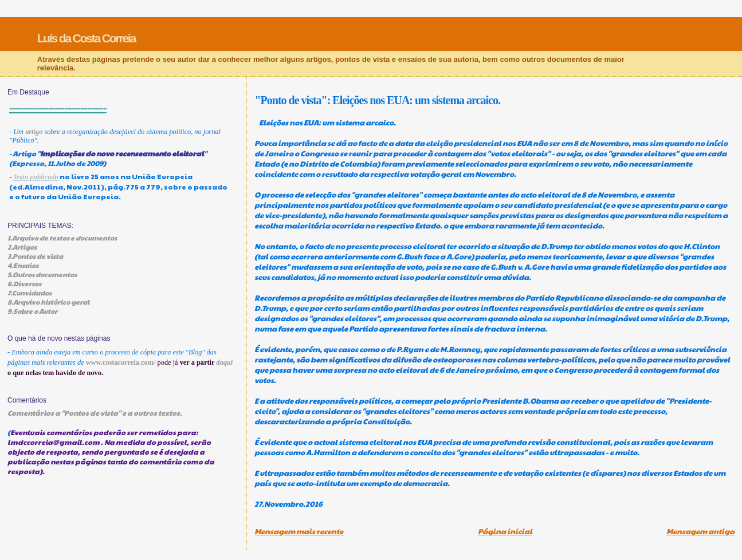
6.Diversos (24, 283)
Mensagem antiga (700, 531)
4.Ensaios (23, 265)
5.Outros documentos (42, 274)
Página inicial (505, 531)
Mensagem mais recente (299, 531)
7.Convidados (30, 293)
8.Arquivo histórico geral (48, 302)
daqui (224, 362)
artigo (34, 132)
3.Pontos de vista (35, 256)
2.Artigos (22, 247)
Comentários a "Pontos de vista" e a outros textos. (95, 413)
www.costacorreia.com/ (121, 362)
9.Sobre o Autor (32, 311)
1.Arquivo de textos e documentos (62, 238)
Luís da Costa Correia (87, 38)
